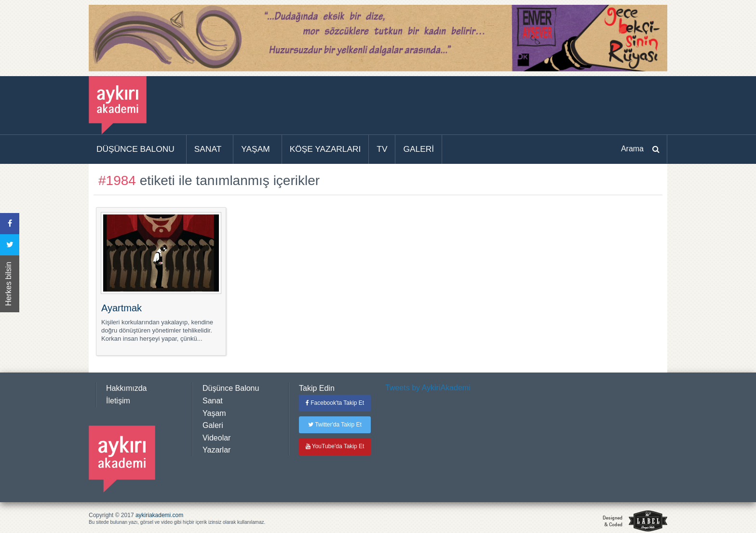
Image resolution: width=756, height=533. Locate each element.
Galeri (213, 425)
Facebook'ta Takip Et (335, 403)
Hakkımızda (126, 388)
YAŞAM (255, 149)
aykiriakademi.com (159, 515)
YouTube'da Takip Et (335, 446)
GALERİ (418, 149)
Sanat (213, 401)
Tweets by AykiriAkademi (428, 388)
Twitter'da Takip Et (335, 425)
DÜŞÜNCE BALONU (135, 149)
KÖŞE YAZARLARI (325, 149)
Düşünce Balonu (231, 388)
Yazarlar (216, 450)
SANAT (208, 149)
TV (382, 149)
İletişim (118, 401)
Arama (632, 149)
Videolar (216, 438)
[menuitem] (138, 149)
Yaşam (214, 413)
